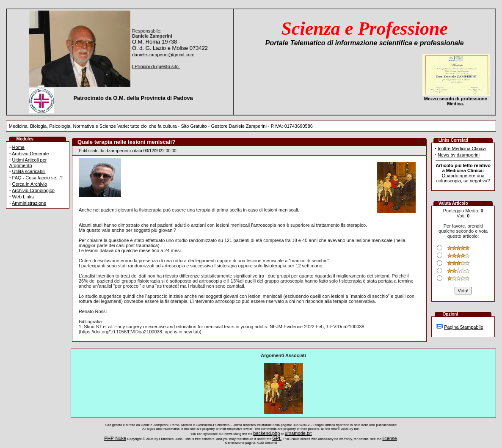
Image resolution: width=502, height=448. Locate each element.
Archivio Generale (30, 154)
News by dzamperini (459, 155)
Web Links (23, 197)
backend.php (266, 433)
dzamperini (117, 151)
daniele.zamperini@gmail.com (163, 55)
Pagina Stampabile (463, 327)
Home (18, 147)
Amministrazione (29, 203)
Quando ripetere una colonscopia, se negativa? (463, 178)
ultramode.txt (298, 433)
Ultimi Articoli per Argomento (28, 163)
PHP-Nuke (115, 438)
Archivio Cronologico (33, 190)
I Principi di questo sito (156, 66)
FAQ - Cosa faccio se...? (37, 178)
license (389, 438)
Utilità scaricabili (29, 171)
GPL (277, 438)
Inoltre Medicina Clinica (462, 148)
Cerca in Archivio (30, 184)
